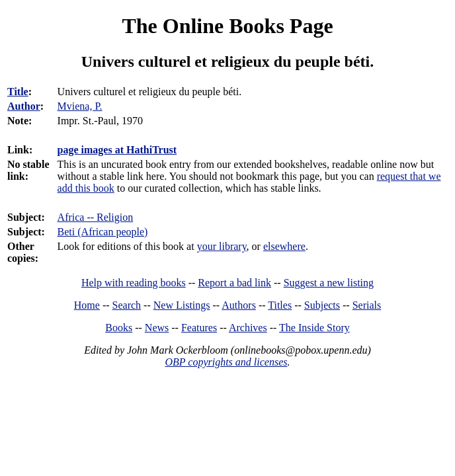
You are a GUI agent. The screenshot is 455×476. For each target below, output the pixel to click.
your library (222, 246)
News (157, 328)
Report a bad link (234, 283)
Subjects (322, 305)
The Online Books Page (227, 26)
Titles (280, 305)
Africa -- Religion (96, 217)
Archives (248, 328)
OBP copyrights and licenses (226, 362)
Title (18, 92)
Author (24, 106)
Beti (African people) (103, 232)
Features (199, 328)
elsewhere (284, 246)
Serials (367, 305)
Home (87, 305)
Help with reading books (134, 283)
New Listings (182, 305)
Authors (239, 305)
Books (119, 328)
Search (127, 305)
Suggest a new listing (329, 283)
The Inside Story (314, 328)
